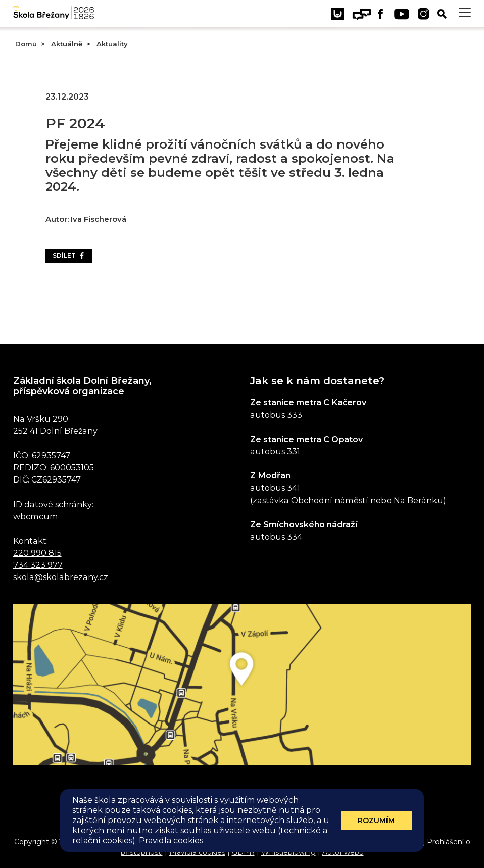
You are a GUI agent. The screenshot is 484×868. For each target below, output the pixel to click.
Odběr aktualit (242, 801)
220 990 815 (37, 553)
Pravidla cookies (197, 852)
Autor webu (343, 852)
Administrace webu (273, 842)
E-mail (409, 842)
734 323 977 (38, 565)
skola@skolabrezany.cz (61, 577)
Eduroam (330, 842)
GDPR (243, 852)
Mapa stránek (209, 842)
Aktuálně (66, 44)
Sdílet (69, 255)
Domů (26, 44)
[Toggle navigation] (465, 13)
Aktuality (111, 44)
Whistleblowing (288, 852)
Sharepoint (372, 842)
